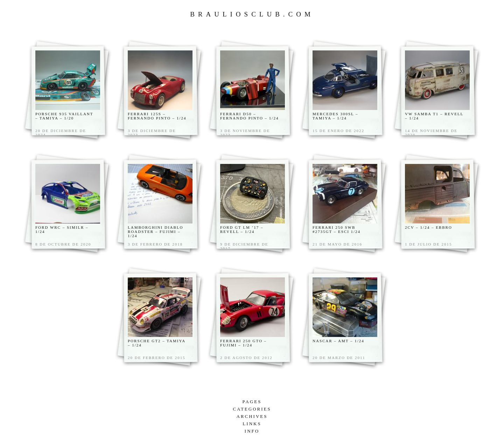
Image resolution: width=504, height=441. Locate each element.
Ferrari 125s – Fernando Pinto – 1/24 (157, 116)
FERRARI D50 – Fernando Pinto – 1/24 (249, 116)
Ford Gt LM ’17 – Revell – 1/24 (242, 229)
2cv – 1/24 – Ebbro (429, 227)
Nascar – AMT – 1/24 (338, 341)
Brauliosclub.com (252, 14)
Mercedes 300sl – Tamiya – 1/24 (335, 116)
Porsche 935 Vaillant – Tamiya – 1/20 (64, 116)
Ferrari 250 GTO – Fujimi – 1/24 (243, 343)
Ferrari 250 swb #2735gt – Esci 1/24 (337, 229)
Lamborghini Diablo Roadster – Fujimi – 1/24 (156, 232)
